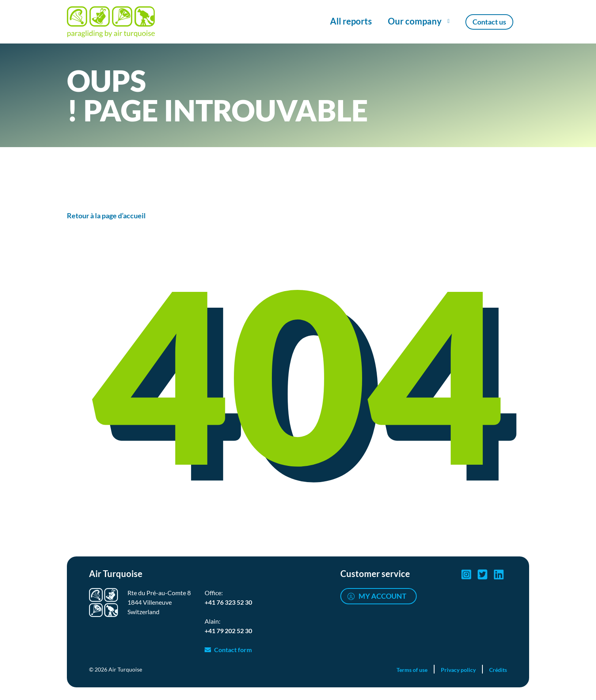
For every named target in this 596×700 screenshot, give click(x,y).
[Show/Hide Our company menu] (419, 22)
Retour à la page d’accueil (106, 216)
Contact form (233, 650)
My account (382, 596)
